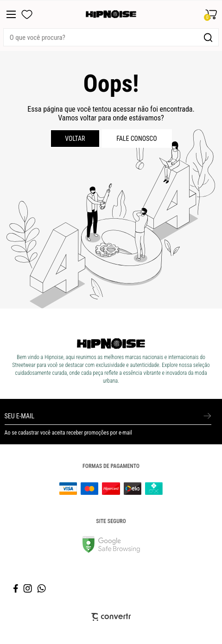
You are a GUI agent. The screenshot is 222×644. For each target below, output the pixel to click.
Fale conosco (137, 139)
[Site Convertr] (111, 617)
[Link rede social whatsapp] (42, 588)
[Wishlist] (27, 14)
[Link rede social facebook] (16, 588)
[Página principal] (111, 14)
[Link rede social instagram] (28, 588)
